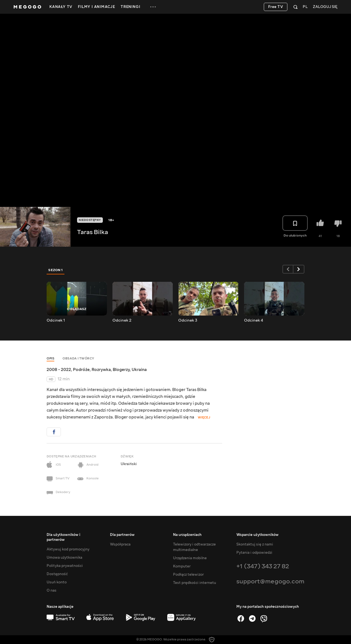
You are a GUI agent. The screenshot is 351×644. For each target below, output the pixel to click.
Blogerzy (121, 370)
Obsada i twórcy (78, 358)
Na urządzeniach (187, 535)
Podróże (81, 370)
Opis (50, 358)
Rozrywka (101, 370)
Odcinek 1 (56, 320)
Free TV (276, 7)
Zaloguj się (325, 7)
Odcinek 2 (122, 320)
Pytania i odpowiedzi (254, 553)
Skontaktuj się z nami (255, 544)
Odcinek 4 (254, 320)
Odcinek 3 (188, 320)
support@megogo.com (270, 581)
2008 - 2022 (59, 370)
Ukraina (139, 370)
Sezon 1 (56, 270)
